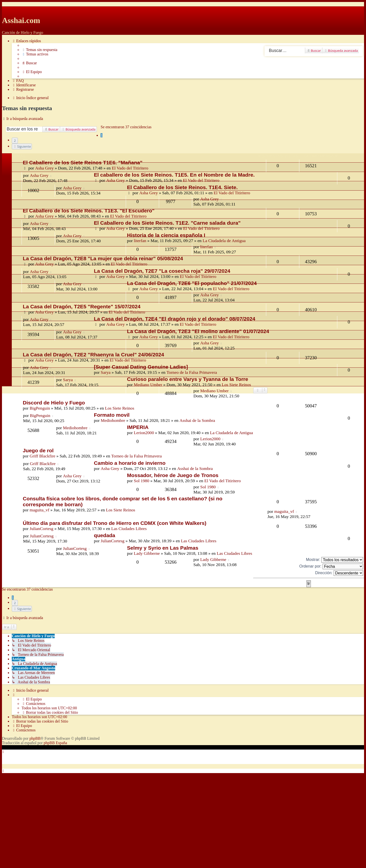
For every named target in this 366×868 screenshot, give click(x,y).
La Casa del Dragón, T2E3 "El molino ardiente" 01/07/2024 (198, 331)
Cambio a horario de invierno (130, 463)
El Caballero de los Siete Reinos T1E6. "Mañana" (83, 162)
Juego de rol (38, 450)
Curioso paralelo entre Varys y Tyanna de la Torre (188, 379)
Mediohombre (113, 420)
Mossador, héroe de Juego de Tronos (173, 475)
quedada (105, 535)
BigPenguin (40, 408)
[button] (22, 146)
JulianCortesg (42, 529)
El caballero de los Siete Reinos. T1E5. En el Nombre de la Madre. (174, 175)
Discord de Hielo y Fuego (54, 403)
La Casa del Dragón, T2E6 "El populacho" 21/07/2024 (192, 283)
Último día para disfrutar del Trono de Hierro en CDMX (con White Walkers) (115, 523)
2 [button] (15, 141)
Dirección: (339, 573)
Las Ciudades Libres (129, 529)
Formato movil (112, 415)
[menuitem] (39, 50)
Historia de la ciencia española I (166, 235)
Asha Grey (44, 168)
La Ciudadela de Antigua (224, 241)
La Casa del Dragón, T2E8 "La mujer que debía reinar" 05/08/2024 (103, 258)
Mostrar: (334, 560)
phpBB (35, 738)
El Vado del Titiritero (130, 168)
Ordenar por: (331, 566)
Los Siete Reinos (236, 385)
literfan (140, 241)
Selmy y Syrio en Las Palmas (163, 548)
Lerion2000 (144, 433)
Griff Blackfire (43, 456)
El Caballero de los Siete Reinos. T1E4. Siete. (182, 187)
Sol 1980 (142, 481)
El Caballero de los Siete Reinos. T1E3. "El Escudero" (89, 211)
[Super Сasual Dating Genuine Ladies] (141, 367)
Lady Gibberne (147, 553)
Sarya (68, 380)
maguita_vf (39, 510)
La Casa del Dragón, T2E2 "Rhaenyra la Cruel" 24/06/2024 (93, 355)
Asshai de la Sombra (197, 420)
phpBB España (55, 743)
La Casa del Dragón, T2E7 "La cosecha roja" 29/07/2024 (162, 271)
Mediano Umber (148, 385)
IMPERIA (138, 427)
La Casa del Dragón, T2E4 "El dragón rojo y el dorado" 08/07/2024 (175, 319)
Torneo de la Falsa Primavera (137, 456)
